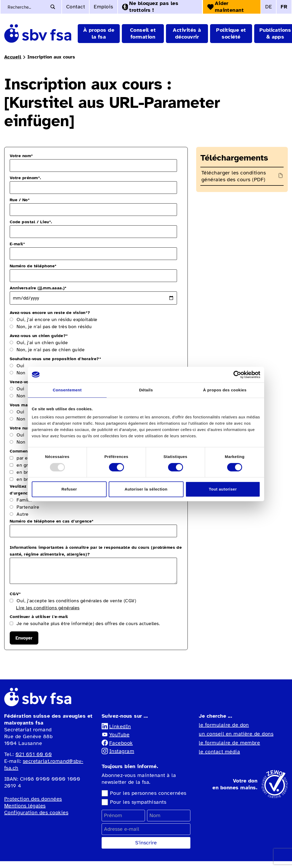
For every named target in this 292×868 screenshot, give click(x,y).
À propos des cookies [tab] (225, 390)
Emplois (103, 7)
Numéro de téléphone (33, 266)
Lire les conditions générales (48, 608)
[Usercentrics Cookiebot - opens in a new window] (237, 375)
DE (268, 7)
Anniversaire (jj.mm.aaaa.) (38, 288)
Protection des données (33, 799)
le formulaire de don (224, 725)
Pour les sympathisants (138, 802)
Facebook (117, 743)
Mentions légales (25, 806)
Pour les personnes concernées (148, 793)
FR (284, 7)
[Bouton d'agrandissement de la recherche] (53, 7)
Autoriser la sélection (146, 489)
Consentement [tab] (67, 390)
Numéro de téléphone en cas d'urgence (52, 521)
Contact (75, 7)
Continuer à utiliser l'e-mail (39, 617)
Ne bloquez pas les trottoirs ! (150, 7)
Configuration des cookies (36, 813)
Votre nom (21, 156)
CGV (15, 594)
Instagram (118, 751)
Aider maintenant (225, 7)
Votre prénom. (25, 178)
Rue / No (20, 200)
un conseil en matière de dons (236, 734)
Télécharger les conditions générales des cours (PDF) (234, 176)
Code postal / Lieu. (31, 222)
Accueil (13, 57)
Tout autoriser (223, 489)
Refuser (69, 489)
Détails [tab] (146, 390)
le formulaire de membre (229, 743)
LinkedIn (116, 726)
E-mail (17, 244)
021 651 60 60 (34, 754)
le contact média (219, 752)
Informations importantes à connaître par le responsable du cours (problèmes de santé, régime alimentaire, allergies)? (96, 551)
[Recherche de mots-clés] (27, 7)
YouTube (116, 735)
